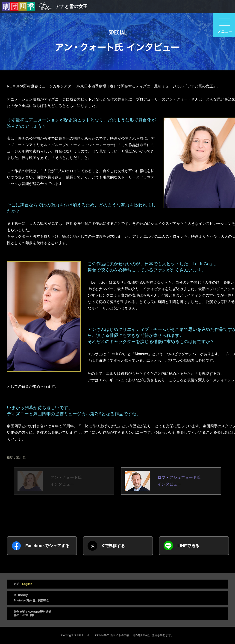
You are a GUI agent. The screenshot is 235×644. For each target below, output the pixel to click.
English (27, 584)
